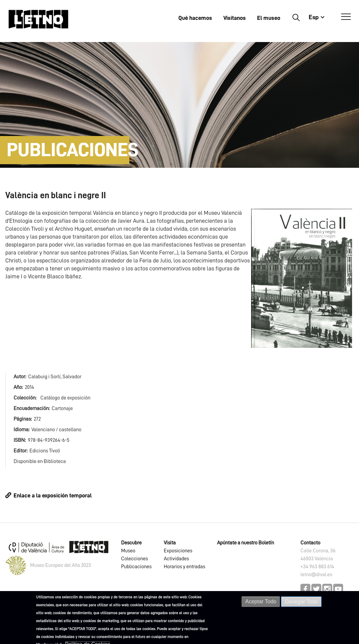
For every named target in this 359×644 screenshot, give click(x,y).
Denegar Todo (301, 602)
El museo (269, 18)
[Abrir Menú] (346, 17)
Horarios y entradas (184, 567)
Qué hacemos (195, 18)
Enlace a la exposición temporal (53, 495)
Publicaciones (136, 567)
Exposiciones (178, 551)
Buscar (296, 17)
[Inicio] (38, 19)
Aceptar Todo (261, 602)
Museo (128, 551)
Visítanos (235, 18)
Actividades (176, 559)
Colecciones (135, 559)
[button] (302, 278)
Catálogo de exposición (65, 398)
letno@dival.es (316, 575)
